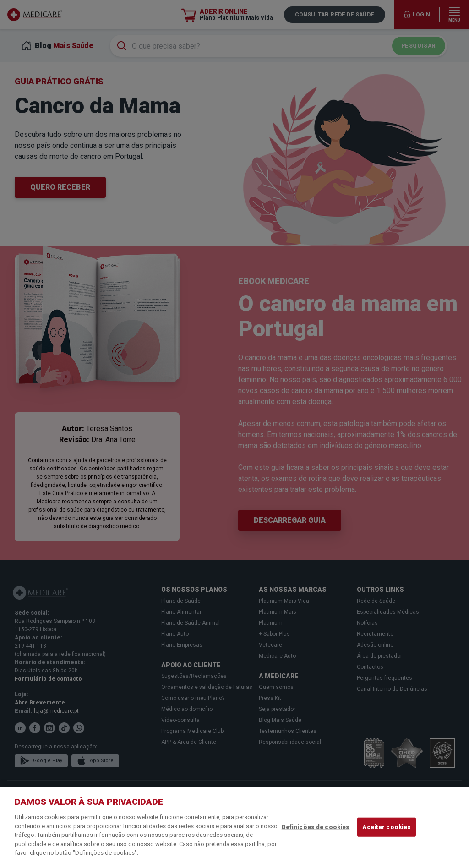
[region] (234, 828)
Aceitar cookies (387, 827)
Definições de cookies (316, 827)
